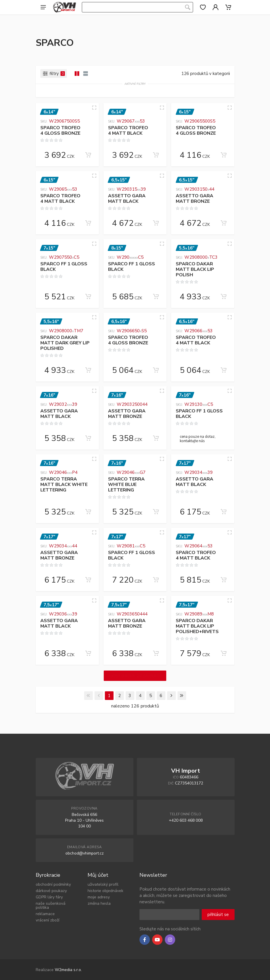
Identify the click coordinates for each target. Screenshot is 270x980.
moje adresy (99, 897)
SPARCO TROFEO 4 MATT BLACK (128, 131)
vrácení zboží (48, 920)
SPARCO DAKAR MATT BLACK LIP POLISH (195, 270)
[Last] (182, 696)
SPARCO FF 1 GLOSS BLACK (64, 267)
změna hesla (99, 903)
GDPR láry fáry (49, 897)
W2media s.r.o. (68, 970)
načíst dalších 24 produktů (135, 676)
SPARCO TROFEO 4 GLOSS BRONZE (60, 131)
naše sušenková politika (51, 905)
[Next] (171, 696)
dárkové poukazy (51, 891)
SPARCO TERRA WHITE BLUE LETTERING (126, 485)
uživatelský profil (103, 884)
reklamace (45, 914)
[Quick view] (94, 108)
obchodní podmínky (53, 884)
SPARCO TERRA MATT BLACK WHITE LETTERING (64, 485)
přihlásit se (218, 915)
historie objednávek (105, 891)
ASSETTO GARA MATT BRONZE (195, 199)
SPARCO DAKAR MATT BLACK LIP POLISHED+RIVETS (197, 626)
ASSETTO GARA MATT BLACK (127, 199)
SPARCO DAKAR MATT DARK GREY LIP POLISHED (65, 343)
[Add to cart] (88, 155)
